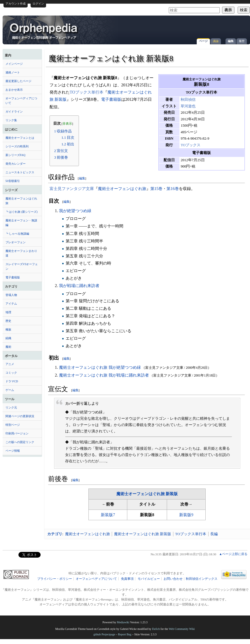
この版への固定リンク (20, 442)
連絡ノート (13, 72)
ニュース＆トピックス (20, 172)
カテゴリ (55, 534)
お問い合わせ (173, 579)
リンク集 (11, 120)
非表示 (67, 124)
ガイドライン (14, 112)
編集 (231, 41)
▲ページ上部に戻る (233, 554)
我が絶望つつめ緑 (75, 211)
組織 (8, 338)
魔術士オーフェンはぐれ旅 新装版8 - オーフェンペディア (44, 31)
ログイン (38, 4)
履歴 (242, 41)
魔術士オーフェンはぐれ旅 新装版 (147, 494)
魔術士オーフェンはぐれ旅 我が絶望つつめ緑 (100, 367)
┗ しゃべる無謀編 (17, 234)
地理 (8, 312)
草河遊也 (188, 106)
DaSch (156, 629)
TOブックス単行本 (87, 92)
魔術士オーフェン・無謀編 (21, 223)
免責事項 (127, 579)
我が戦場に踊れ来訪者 (79, 286)
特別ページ (13, 425)
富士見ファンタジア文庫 (72, 189)
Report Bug (125, 634)
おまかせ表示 (14, 90)
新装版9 (186, 515)
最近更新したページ (18, 81)
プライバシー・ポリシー (55, 579)
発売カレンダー (16, 164)
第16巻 (173, 189)
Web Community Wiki (182, 629)
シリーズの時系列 (17, 146)
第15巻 (156, 189)
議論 (216, 41)
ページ (203, 41)
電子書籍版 (13, 277)
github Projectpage (104, 634)
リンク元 (11, 408)
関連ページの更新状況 (20, 416)
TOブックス (191, 145)
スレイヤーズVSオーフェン (22, 266)
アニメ (10, 364)
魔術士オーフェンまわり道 (21, 253)
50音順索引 (13, 181)
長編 (214, 534)
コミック (11, 373)
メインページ (14, 64)
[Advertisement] (193, 59)
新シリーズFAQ (15, 155)
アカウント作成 (16, 4)
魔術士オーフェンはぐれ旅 (21, 201)
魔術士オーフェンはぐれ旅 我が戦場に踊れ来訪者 (104, 375)
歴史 (8, 321)
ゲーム (10, 390)
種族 (8, 329)
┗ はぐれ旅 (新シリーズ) (22, 212)
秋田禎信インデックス (202, 579)
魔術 (8, 347)
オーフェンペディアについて (21, 101)
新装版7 (108, 515)
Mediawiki (123, 622)
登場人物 (11, 295)
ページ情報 (13, 451)
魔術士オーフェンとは (20, 138)
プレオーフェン (16, 242)
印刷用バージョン (17, 433)
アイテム (11, 304)
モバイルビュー (149, 579)
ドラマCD (12, 381)
